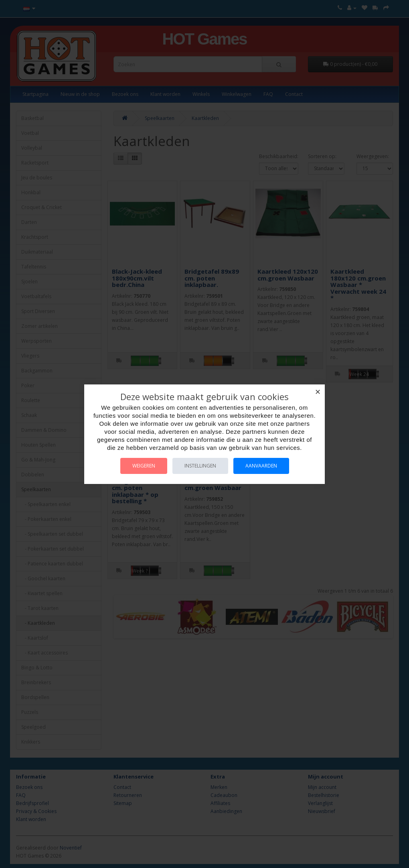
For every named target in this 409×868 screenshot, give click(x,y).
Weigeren (144, 466)
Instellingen (200, 466)
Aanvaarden (261, 466)
